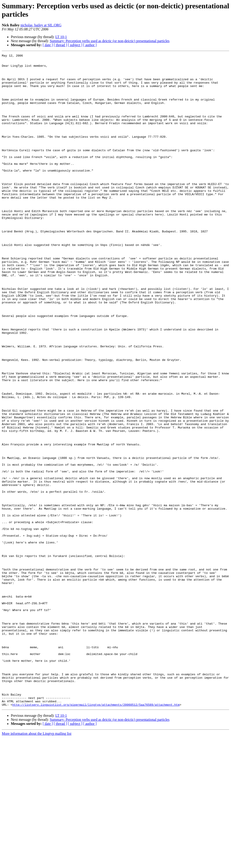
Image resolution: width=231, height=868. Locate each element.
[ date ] (48, 45)
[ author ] (90, 45)
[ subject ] (75, 45)
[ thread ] (60, 45)
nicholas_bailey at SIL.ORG (41, 25)
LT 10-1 (61, 37)
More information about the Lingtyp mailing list (37, 864)
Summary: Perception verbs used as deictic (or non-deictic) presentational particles (110, 41)
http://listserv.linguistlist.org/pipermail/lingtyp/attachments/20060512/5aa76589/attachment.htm (96, 835)
